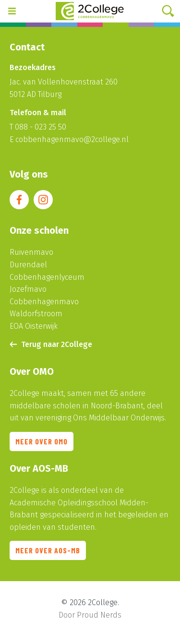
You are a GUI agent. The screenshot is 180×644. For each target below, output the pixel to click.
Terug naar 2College (51, 344)
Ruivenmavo (31, 252)
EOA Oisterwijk (34, 326)
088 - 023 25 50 (41, 127)
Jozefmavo (28, 289)
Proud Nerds (99, 615)
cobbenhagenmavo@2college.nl (72, 139)
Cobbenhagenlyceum (47, 277)
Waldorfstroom (36, 314)
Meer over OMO (42, 445)
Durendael (28, 265)
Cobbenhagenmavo (44, 302)
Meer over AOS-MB (48, 554)
